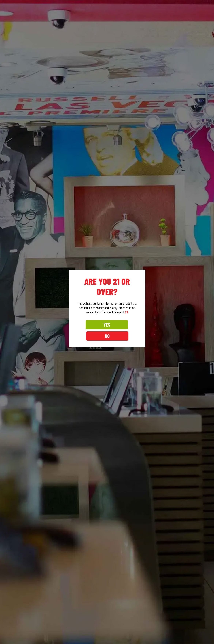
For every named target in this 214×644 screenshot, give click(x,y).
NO (123, 330)
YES (91, 330)
